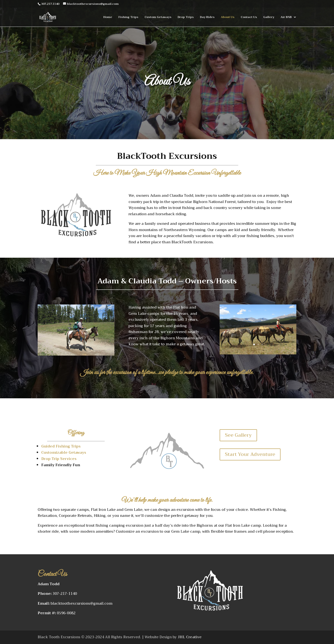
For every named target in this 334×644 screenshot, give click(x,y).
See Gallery (238, 435)
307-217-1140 (65, 594)
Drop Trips (186, 17)
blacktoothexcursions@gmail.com (82, 603)
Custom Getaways (158, 17)
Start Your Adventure (250, 454)
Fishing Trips (128, 17)
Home (108, 17)
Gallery (269, 17)
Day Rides (207, 17)
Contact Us (249, 17)
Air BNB (286, 17)
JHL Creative (189, 637)
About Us (228, 17)
